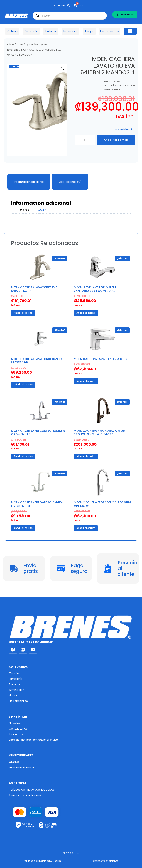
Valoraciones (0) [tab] (70, 182)
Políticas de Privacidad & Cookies (32, 790)
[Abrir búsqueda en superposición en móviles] (70, 16)
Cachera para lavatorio (122, 81)
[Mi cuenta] (68, 6)
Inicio (11, 45)
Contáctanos (18, 729)
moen (117, 85)
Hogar (13, 695)
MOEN (43, 210)
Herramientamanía (22, 767)
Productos (16, 734)
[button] (130, 31)
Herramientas (18, 701)
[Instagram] (23, 650)
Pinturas (14, 684)
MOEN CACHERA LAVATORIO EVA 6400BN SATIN (34, 289)
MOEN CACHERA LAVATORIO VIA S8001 (101, 359)
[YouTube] (33, 650)
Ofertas (14, 762)
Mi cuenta (59, 5)
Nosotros (15, 723)
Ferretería (16, 679)
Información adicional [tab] (29, 182)
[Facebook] (13, 650)
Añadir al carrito (116, 140)
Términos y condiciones (25, 795)
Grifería (21, 45)
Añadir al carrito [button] (23, 313)
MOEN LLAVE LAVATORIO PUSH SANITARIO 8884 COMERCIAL (95, 289)
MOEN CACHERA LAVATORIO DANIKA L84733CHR (37, 361)
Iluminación (17, 690)
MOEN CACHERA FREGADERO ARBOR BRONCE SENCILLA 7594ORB (99, 432)
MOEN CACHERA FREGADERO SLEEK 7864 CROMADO (102, 504)
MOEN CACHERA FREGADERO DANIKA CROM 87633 (37, 504)
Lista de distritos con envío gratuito (33, 740)
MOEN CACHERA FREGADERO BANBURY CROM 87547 (38, 432)
